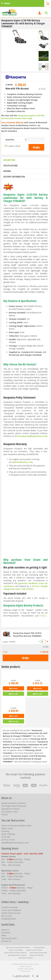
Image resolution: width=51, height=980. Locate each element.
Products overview (10, 907)
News (4, 935)
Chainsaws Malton (39, 948)
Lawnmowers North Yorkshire (17, 955)
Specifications (11, 166)
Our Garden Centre (10, 812)
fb (33, 976)
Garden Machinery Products (14, 803)
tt (37, 976)
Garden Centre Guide (26, 969)
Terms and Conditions (11, 910)
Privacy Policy (25, 971)
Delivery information (14, 177)
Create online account (11, 913)
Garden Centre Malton (16, 950)
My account (7, 916)
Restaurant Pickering (36, 955)
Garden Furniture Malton (34, 950)
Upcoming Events (9, 938)
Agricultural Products (10, 809)
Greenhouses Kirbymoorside (38, 953)
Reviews (7, 171)
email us (43, 616)
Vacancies (6, 933)
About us (5, 930)
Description (9, 160)
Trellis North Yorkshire (26, 958)
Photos (5, 814)
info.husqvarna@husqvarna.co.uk (31, 436)
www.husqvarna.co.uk (22, 462)
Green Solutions (26, 966)
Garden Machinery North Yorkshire (15, 953)
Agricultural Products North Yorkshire (18, 948)
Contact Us (6, 941)
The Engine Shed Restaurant (14, 806)
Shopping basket (9, 919)
